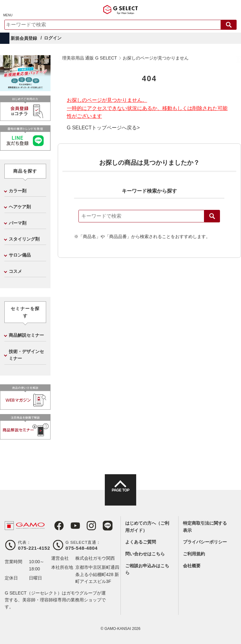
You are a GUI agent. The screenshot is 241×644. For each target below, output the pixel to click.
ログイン (53, 38)
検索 (212, 216)
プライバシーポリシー (205, 542)
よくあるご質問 (141, 542)
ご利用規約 (194, 554)
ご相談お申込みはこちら (147, 569)
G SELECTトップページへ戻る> (103, 128)
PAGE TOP (120, 496)
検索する (229, 25)
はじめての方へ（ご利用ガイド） (147, 527)
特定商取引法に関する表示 (205, 527)
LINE (99, 526)
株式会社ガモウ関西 (95, 558)
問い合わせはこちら (145, 554)
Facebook (56, 526)
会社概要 (192, 566)
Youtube (71, 526)
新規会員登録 (24, 38)
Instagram (85, 526)
